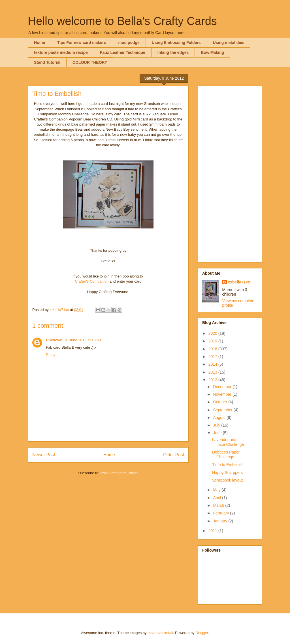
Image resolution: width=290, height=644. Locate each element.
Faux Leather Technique (123, 52)
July (217, 425)
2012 (213, 380)
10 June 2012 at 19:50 (83, 340)
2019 (213, 341)
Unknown (54, 340)
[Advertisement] (230, 173)
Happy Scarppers (227, 473)
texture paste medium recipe (61, 52)
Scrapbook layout (227, 480)
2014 (213, 364)
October (221, 402)
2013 (213, 372)
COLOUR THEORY (90, 62)
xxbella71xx (239, 282)
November (223, 394)
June (218, 433)
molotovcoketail (160, 633)
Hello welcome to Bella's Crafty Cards (122, 21)
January (221, 521)
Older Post (174, 455)
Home (40, 43)
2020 (213, 333)
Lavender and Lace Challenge (228, 442)
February (221, 513)
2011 (213, 531)
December (223, 387)
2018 (213, 349)
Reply (51, 355)
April (217, 498)
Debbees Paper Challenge (226, 455)
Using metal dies (229, 43)
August (220, 418)
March (219, 505)
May (217, 490)
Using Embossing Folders (176, 43)
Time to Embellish (228, 465)
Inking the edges (173, 52)
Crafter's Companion (92, 281)
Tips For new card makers (82, 43)
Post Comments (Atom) (119, 473)
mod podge (129, 43)
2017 (213, 357)
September (223, 410)
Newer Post (44, 455)
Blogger (202, 633)
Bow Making (212, 52)
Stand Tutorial (47, 62)
